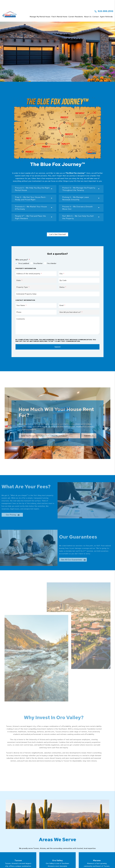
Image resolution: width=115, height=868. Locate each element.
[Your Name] (36, 305)
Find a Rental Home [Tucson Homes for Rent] (59, 17)
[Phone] (36, 312)
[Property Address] (49, 62)
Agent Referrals (106, 17)
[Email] (79, 305)
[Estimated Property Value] (57, 294)
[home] (10, 12)
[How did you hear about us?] (79, 312)
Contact (96, 17)
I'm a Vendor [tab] (52, 263)
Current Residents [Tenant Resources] (76, 17)
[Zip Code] (79, 280)
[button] (34, 189)
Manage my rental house (40, 17)
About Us (88, 17)
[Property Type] (36, 287)
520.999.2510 (105, 11)
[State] (36, 280)
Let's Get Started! (57, 234)
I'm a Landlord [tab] (24, 263)
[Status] (79, 287)
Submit (89, 62)
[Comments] (57, 325)
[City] (79, 274)
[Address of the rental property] (36, 274)
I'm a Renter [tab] (38, 263)
